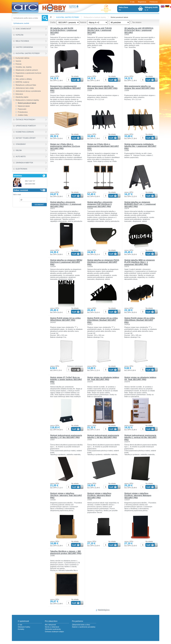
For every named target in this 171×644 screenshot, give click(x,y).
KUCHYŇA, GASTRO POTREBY (68, 17)
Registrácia (142, 2)
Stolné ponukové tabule (119, 17)
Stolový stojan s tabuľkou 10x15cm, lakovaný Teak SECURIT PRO (66, 495)
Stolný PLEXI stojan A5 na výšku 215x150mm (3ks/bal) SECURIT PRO (102, 320)
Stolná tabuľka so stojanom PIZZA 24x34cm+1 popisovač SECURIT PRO (103, 262)
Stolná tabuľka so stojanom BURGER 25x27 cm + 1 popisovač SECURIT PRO (140, 204)
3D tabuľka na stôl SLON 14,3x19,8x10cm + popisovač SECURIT (64, 30)
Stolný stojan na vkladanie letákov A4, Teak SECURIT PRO (103, 378)
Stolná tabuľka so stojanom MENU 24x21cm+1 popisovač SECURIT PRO (66, 262)
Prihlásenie (154, 2)
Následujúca (104, 610)
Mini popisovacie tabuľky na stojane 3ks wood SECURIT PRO (140, 87)
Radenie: (83, 22)
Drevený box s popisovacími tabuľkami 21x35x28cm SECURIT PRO (66, 88)
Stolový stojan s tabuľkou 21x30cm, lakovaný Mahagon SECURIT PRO (138, 495)
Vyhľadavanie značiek (21, 23)
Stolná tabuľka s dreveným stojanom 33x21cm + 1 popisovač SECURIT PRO (66, 204)
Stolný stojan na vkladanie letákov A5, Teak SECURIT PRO (140, 378)
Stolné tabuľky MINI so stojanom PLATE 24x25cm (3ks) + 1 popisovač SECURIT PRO (140, 262)
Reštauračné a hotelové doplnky (95, 17)
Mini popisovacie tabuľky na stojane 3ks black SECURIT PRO (102, 87)
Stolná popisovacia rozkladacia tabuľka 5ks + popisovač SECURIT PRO (140, 146)
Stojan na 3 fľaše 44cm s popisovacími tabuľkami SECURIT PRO (103, 146)
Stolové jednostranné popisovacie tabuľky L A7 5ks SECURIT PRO (66, 436)
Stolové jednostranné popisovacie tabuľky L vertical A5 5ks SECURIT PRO (140, 437)
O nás (132, 2)
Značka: (53, 22)
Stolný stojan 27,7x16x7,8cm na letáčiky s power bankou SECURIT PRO (66, 380)
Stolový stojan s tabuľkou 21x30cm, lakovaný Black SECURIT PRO (99, 495)
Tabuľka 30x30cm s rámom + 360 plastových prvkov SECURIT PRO (66, 552)
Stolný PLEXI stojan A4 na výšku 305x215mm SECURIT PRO (65, 319)
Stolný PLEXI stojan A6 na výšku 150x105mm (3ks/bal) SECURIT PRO (140, 320)
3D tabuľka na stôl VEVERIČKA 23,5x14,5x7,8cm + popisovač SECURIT (139, 30)
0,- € (151, 9)
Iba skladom (137, 22)
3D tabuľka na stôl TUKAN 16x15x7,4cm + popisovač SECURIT (99, 30)
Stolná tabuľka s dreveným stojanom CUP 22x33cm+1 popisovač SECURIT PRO (100, 204)
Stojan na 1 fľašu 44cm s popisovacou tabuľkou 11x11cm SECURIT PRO (65, 146)
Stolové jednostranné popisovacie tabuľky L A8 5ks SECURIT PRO (103, 436)
